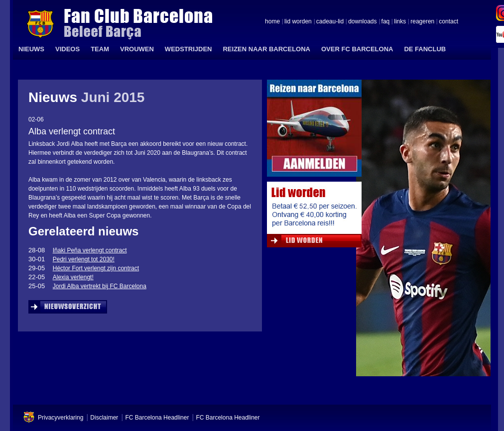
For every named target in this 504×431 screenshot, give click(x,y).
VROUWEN (137, 49)
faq (386, 22)
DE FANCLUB (425, 49)
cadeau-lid (330, 22)
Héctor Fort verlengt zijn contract (96, 268)
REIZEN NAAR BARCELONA (266, 49)
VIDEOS (67, 49)
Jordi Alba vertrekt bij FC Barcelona (100, 286)
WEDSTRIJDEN (189, 49)
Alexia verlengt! (73, 277)
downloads (362, 22)
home (272, 22)
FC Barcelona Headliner (157, 418)
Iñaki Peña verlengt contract (90, 250)
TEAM (100, 49)
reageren (422, 22)
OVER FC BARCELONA (357, 49)
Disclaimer (104, 418)
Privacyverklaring (61, 418)
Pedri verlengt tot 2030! (84, 259)
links (400, 22)
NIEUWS (31, 49)
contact (448, 22)
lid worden (298, 22)
